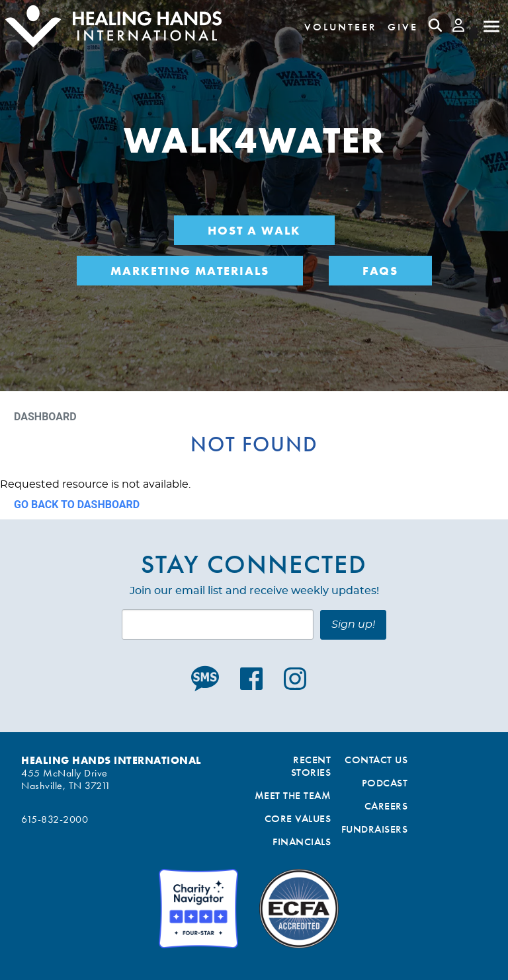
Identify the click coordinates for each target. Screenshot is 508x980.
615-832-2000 (55, 819)
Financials (302, 842)
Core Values (298, 818)
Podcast (385, 783)
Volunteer (341, 27)
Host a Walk (254, 230)
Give (403, 27)
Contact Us (376, 760)
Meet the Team (293, 795)
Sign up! (353, 624)
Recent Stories (311, 766)
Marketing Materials (190, 271)
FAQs (380, 271)
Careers (386, 806)
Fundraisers (375, 829)
